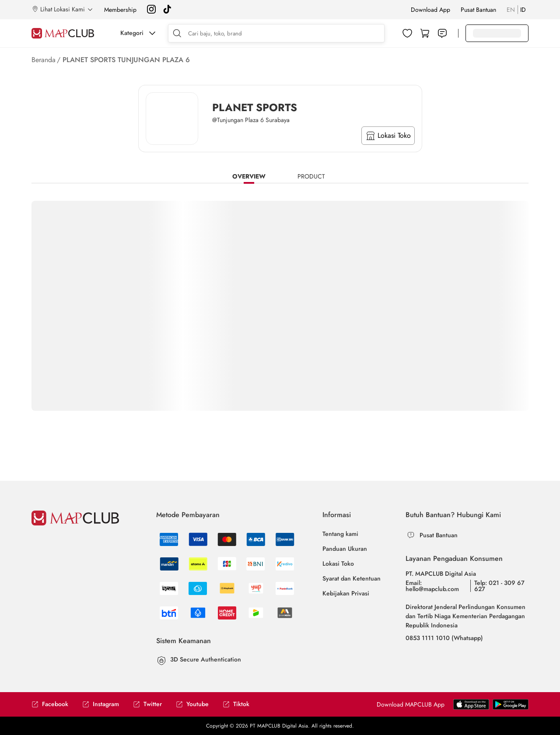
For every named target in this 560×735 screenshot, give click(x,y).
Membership (120, 10)
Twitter (147, 704)
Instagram (101, 704)
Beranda (44, 60)
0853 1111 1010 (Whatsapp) (444, 638)
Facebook (50, 704)
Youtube (192, 704)
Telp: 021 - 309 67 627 (499, 586)
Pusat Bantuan (478, 10)
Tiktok (236, 704)
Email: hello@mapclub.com (432, 586)
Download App (430, 10)
